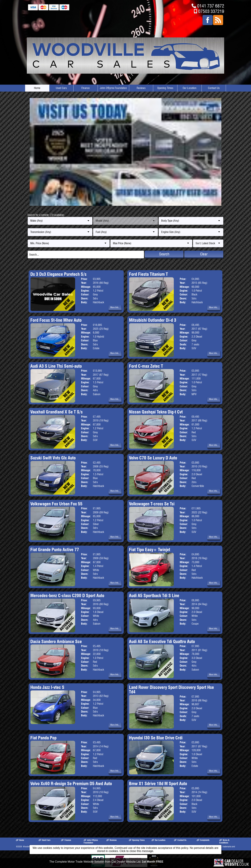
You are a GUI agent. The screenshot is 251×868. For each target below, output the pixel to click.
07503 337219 (211, 11)
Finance (85, 88)
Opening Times (165, 88)
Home (37, 88)
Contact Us (214, 88)
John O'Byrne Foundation (113, 88)
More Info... (115, 307)
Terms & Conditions (224, 841)
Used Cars (61, 88)
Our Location (190, 88)
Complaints (203, 840)
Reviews (141, 88)
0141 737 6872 (211, 6)
